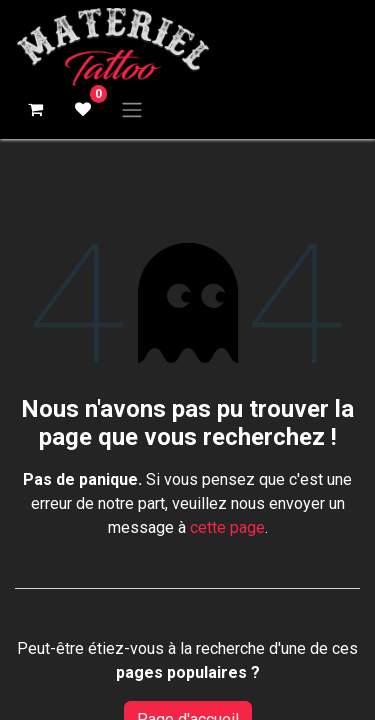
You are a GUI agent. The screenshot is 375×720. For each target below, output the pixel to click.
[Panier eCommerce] (35, 109)
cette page (227, 527)
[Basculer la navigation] (132, 109)
